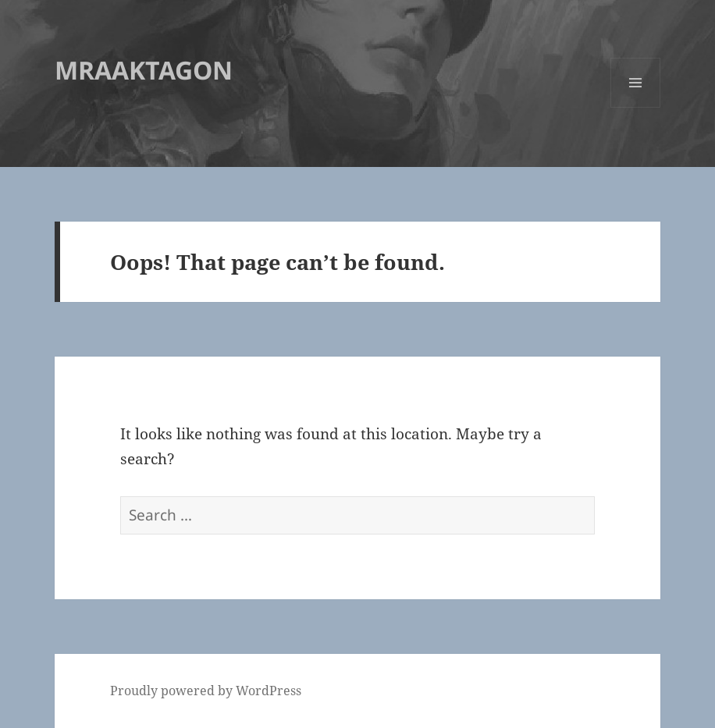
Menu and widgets (636, 107)
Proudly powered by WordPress (206, 691)
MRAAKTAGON (144, 70)
